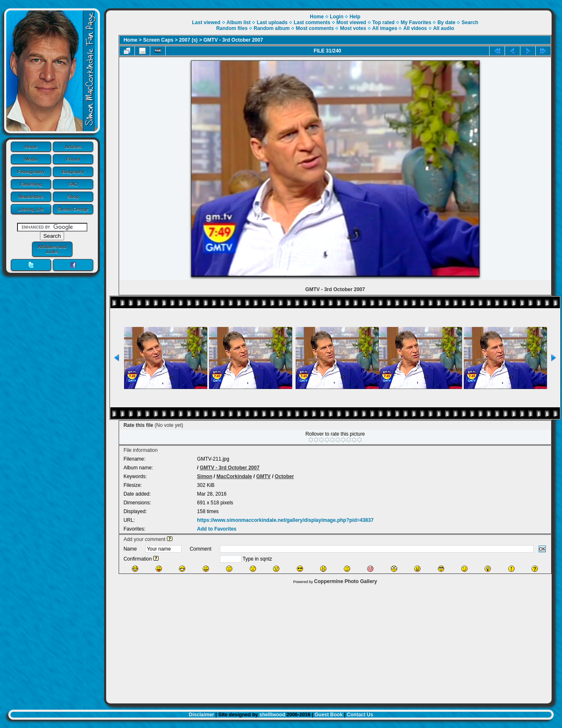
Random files (232, 28)
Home (31, 147)
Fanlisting (31, 184)
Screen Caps (158, 40)
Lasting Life (31, 209)
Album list (239, 22)
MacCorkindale (234, 476)
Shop (73, 197)
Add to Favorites (217, 529)
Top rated (383, 22)
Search (470, 22)
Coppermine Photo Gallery (345, 581)
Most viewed (351, 22)
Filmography (31, 172)
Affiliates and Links (52, 249)
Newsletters (31, 197)
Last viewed (206, 22)
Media (31, 159)
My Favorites (416, 22)
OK (542, 549)
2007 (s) (188, 40)
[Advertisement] (329, 642)
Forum (73, 159)
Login (337, 17)
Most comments (315, 28)
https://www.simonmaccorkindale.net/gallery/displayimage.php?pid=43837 (285, 520)
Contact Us (360, 715)
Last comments (312, 22)
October (284, 476)
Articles (73, 147)
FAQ (73, 184)
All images (385, 28)
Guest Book (329, 715)
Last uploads (272, 22)
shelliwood (272, 715)
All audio (444, 28)
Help (355, 17)
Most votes (353, 28)
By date (446, 22)
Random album (272, 28)
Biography (73, 172)
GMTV (263, 476)
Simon (205, 476)
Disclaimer (202, 715)
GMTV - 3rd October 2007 (233, 40)
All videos (415, 28)
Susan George (73, 209)
